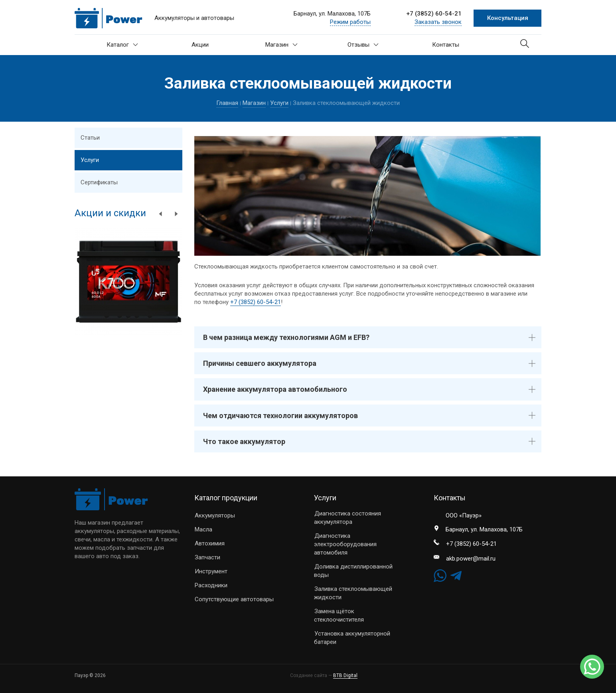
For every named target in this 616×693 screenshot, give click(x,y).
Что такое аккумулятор (244, 441)
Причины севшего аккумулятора (260, 363)
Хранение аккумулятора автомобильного (275, 389)
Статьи (90, 138)
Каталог (122, 45)
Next (176, 214)
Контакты (446, 45)
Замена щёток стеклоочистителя (339, 615)
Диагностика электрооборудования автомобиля (345, 544)
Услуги (279, 103)
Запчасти (207, 557)
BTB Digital (345, 675)
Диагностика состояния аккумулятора (347, 518)
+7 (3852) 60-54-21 (434, 14)
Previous (160, 214)
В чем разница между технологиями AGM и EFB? (286, 337)
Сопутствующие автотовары (234, 599)
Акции (200, 45)
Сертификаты (99, 182)
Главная (227, 103)
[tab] (368, 337)
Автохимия (210, 543)
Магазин (281, 45)
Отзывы (363, 45)
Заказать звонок (438, 22)
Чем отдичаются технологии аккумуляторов (280, 416)
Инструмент (211, 571)
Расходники (211, 585)
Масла (203, 529)
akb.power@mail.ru (471, 559)
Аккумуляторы (215, 515)
